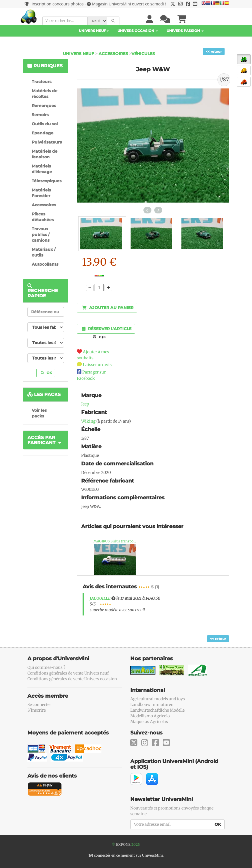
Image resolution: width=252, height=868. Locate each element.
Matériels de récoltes (45, 94)
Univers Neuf (94, 31)
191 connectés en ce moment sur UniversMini (126, 855)
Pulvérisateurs (47, 142)
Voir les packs (39, 413)
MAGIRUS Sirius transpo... (115, 541)
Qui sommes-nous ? (46, 667)
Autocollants (45, 264)
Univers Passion (185, 31)
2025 (135, 844)
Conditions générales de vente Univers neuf (68, 673)
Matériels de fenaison (45, 154)
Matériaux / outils (44, 252)
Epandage (43, 133)
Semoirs (40, 115)
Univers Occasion (138, 31)
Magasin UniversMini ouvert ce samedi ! (129, 4)
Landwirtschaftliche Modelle (157, 710)
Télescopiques (47, 181)
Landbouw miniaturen (152, 705)
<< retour (214, 52)
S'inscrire (37, 710)
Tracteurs (42, 82)
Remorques (44, 106)
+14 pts (101, 337)
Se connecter (39, 705)
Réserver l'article (107, 329)
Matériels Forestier (41, 193)
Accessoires (113, 54)
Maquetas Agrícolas (149, 722)
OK (46, 373)
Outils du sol (45, 124)
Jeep (85, 404)
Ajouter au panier (108, 308)
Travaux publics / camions (41, 235)
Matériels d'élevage (42, 169)
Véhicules (143, 54)
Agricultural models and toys (158, 699)
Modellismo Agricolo (150, 716)
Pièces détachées (43, 217)
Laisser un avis (97, 365)
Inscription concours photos (54, 4)
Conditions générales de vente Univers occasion (72, 679)
